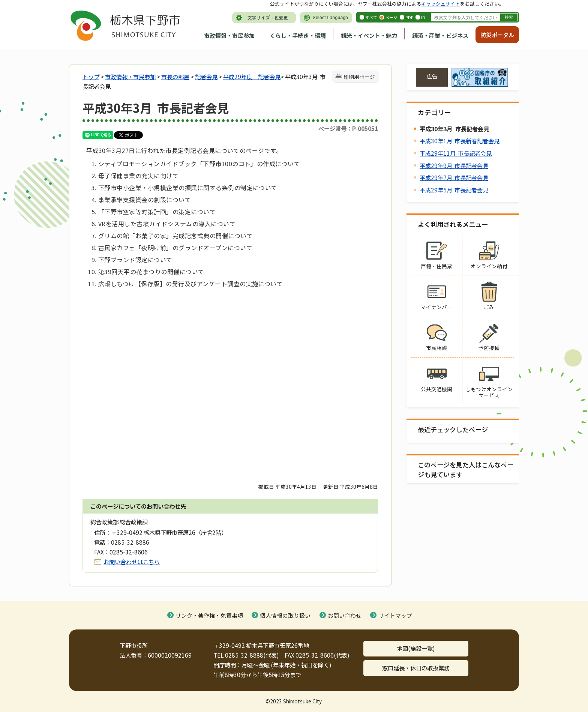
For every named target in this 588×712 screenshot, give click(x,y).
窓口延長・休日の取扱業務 (416, 668)
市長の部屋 (175, 77)
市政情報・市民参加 (229, 35)
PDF (409, 17)
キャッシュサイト (441, 4)
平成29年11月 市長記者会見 (456, 153)
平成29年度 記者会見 (252, 77)
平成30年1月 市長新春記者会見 (460, 141)
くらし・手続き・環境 (298, 35)
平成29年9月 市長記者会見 (454, 165)
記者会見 (206, 77)
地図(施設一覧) (416, 648)
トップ (91, 77)
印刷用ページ (359, 77)
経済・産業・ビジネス (440, 35)
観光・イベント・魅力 (369, 35)
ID (423, 17)
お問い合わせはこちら (132, 562)
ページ (391, 17)
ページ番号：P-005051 (348, 128)
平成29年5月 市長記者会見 (454, 190)
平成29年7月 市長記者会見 (454, 177)
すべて (371, 17)
